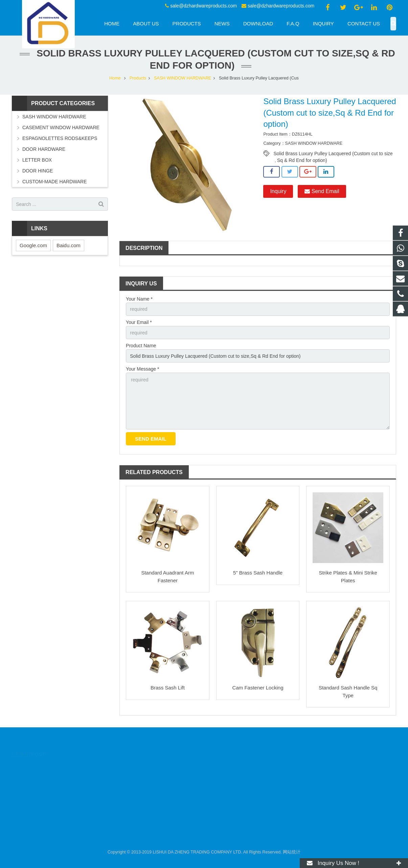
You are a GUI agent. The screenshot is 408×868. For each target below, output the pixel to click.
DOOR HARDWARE (44, 149)
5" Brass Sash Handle (258, 573)
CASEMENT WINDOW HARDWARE (61, 127)
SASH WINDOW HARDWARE (183, 78)
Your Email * (139, 322)
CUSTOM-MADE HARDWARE (55, 182)
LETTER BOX (37, 160)
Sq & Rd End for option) (302, 160)
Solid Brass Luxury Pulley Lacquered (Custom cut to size (333, 154)
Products (138, 78)
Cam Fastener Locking (258, 688)
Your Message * (142, 369)
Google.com (33, 245)
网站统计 (292, 852)
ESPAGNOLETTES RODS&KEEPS (60, 138)
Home (115, 78)
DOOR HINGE (38, 171)
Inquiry (278, 191)
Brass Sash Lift (168, 688)
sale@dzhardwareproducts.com (203, 6)
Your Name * (139, 299)
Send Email (322, 191)
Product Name (141, 346)
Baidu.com (69, 245)
